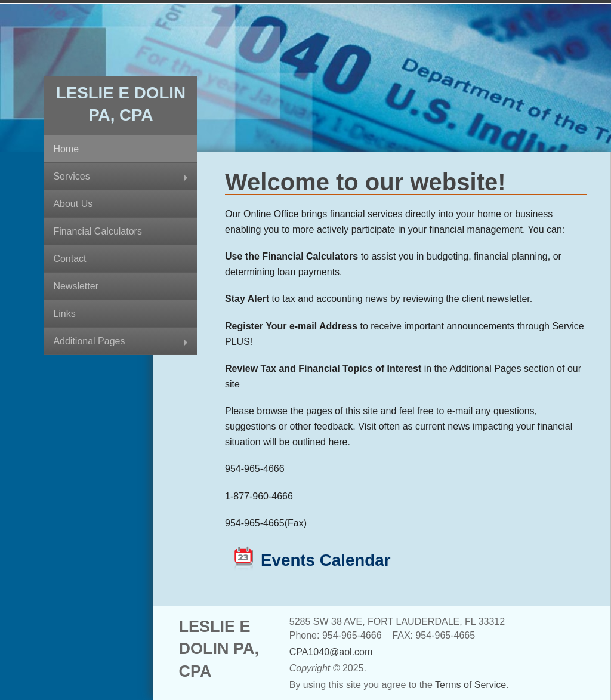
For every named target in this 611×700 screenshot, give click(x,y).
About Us (73, 204)
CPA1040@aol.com (331, 652)
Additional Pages (89, 341)
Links (64, 314)
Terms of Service (470, 685)
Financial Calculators (98, 231)
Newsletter (76, 286)
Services (71, 176)
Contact (70, 259)
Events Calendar (325, 560)
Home (66, 149)
